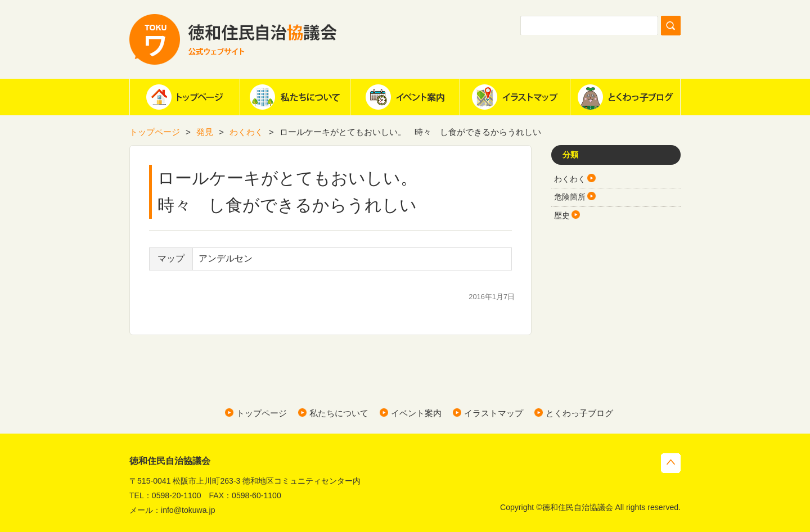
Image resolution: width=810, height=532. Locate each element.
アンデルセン (226, 258)
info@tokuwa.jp (188, 510)
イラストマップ (515, 97)
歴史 (562, 215)
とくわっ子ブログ (625, 97)
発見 (205, 132)
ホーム (184, 97)
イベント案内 (405, 97)
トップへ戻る (671, 463)
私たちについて (295, 97)
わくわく (246, 132)
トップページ (155, 132)
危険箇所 (570, 197)
